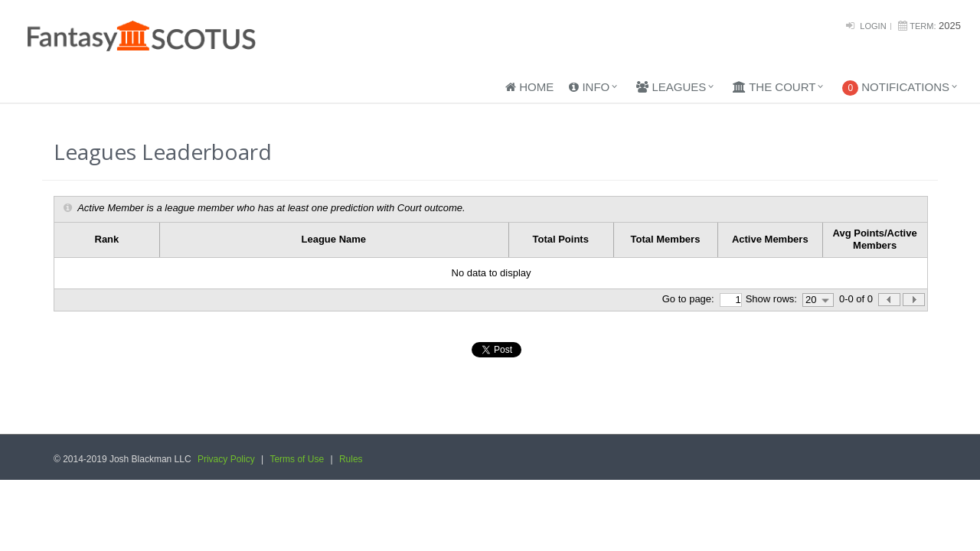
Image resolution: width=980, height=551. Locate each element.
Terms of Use (297, 459)
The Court (774, 87)
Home (529, 87)
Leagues (671, 87)
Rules (351, 459)
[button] (914, 300)
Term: (923, 26)
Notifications (896, 88)
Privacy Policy (226, 459)
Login (873, 26)
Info (589, 87)
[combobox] (818, 300)
